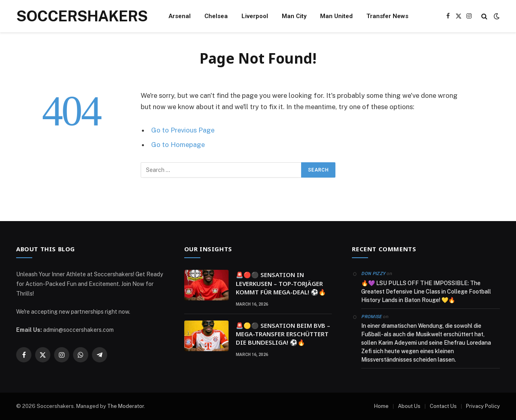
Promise (371, 317)
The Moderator (126, 406)
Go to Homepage (178, 145)
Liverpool (255, 16)
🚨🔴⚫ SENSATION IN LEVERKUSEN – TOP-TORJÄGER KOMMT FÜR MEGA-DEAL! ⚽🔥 (281, 283)
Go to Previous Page (183, 130)
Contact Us (443, 406)
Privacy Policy (483, 406)
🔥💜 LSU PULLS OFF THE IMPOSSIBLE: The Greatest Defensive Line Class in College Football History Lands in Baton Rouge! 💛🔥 (426, 292)
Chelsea (216, 16)
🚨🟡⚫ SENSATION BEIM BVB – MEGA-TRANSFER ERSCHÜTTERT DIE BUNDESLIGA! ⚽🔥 (283, 334)
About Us (409, 406)
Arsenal (180, 16)
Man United (336, 16)
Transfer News (387, 16)
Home (381, 406)
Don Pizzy (373, 274)
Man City (294, 16)
